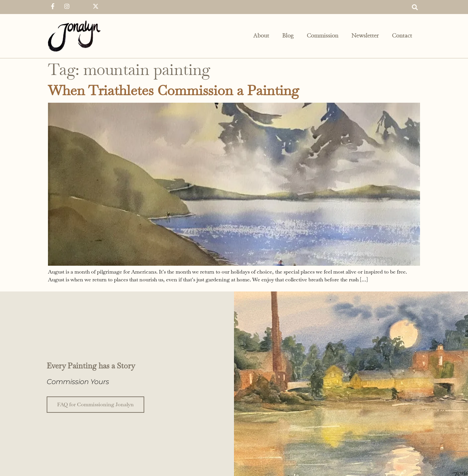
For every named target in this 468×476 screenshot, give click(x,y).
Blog (288, 36)
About (261, 36)
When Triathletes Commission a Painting (173, 90)
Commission (323, 36)
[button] (415, 7)
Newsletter (365, 36)
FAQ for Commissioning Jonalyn (95, 404)
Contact (402, 36)
